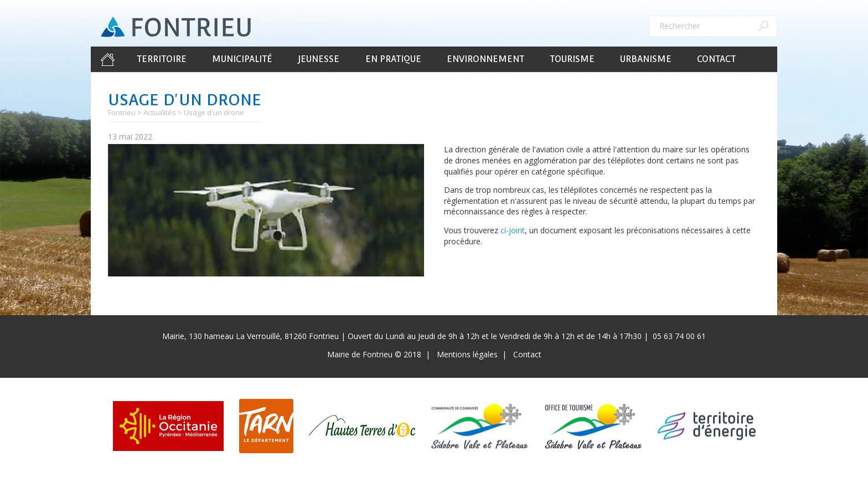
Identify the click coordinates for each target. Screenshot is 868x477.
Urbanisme (646, 59)
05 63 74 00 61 (679, 336)
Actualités (160, 112)
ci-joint (513, 230)
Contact (716, 59)
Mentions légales (467, 354)
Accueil (107, 59)
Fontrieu (122, 112)
